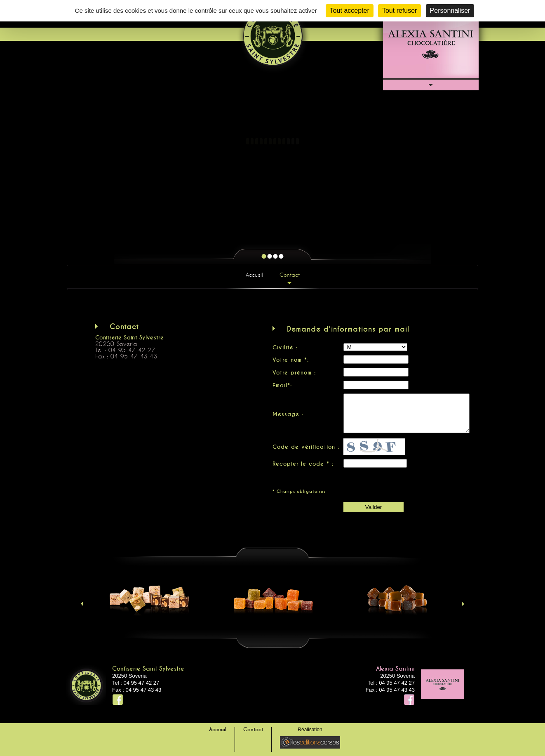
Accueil (254, 275)
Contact (290, 275)
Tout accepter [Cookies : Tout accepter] (350, 11)
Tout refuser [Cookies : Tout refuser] (399, 11)
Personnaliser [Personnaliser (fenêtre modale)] (450, 11)
